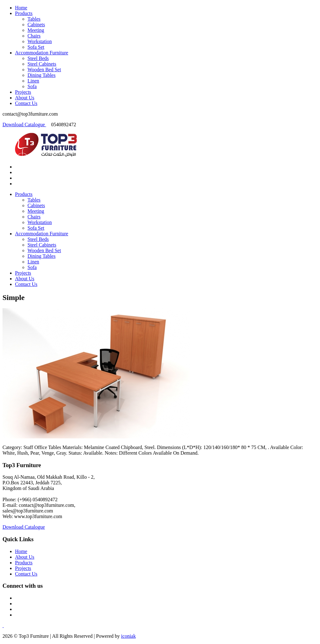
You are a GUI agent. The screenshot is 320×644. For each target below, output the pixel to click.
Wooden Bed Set (44, 70)
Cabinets (36, 25)
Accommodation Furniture (42, 53)
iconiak (128, 636)
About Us (25, 98)
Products (24, 13)
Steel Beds (38, 58)
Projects (23, 92)
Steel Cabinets (42, 64)
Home (21, 8)
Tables (34, 19)
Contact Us (26, 103)
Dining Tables (42, 75)
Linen (33, 81)
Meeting (36, 30)
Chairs (34, 36)
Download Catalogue (24, 125)
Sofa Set (36, 47)
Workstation (40, 41)
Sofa (32, 86)
